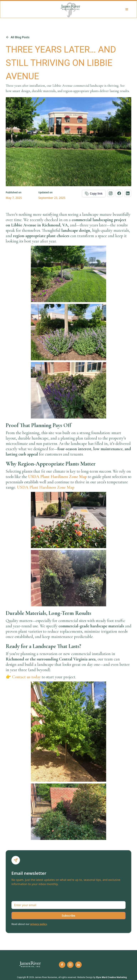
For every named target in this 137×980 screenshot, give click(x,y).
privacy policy (39, 924)
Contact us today (26, 677)
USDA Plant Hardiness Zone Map (46, 487)
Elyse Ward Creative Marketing (111, 977)
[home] (71, 9)
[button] (127, 9)
